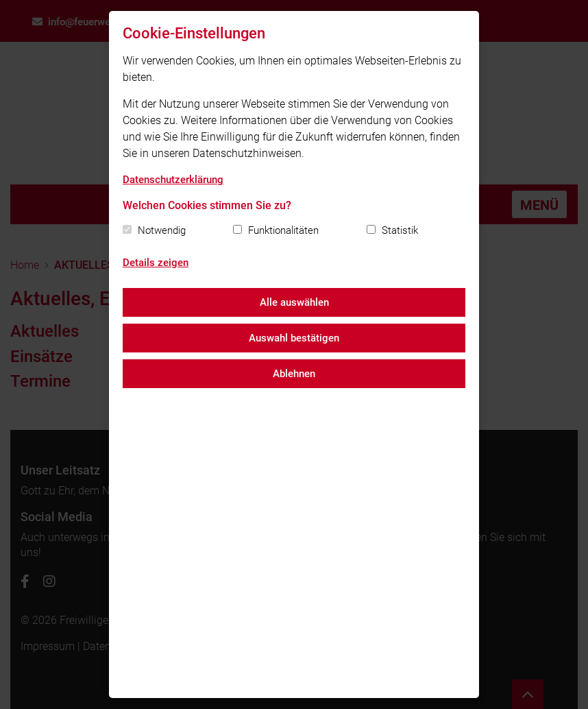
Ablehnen (294, 374)
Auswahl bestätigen (294, 338)
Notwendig (162, 230)
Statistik (400, 230)
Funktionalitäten (283, 230)
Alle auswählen (294, 302)
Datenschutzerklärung (173, 180)
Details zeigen (156, 263)
